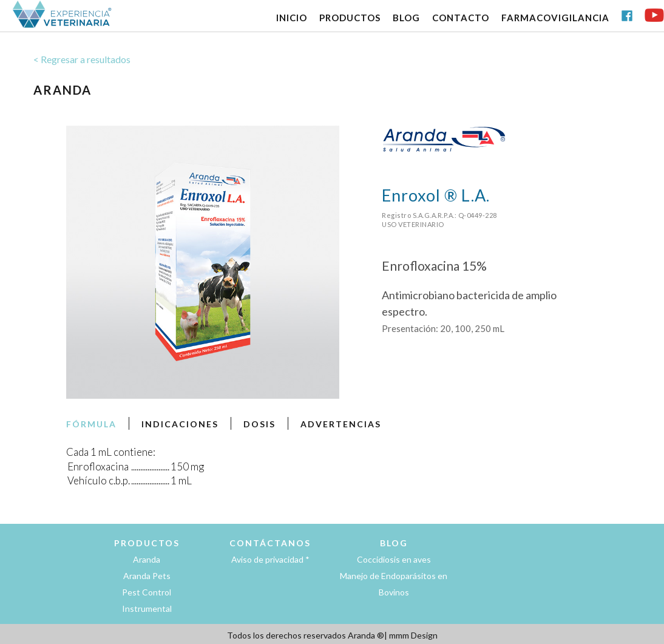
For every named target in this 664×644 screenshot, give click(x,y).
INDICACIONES (180, 424)
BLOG (406, 18)
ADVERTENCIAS (341, 424)
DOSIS (259, 424)
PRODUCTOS (350, 18)
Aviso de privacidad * (270, 559)
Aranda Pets (147, 576)
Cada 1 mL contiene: (111, 452)
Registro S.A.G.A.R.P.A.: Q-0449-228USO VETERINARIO (439, 220)
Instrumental (147, 608)
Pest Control (147, 592)
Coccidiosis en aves (394, 559)
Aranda (147, 559)
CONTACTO (461, 18)
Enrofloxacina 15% (434, 266)
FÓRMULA (91, 424)
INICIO (292, 18)
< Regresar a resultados (82, 59)
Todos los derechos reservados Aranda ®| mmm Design (332, 635)
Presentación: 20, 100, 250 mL (443, 328)
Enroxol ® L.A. (436, 195)
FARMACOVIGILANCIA (555, 18)
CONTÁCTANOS (270, 543)
